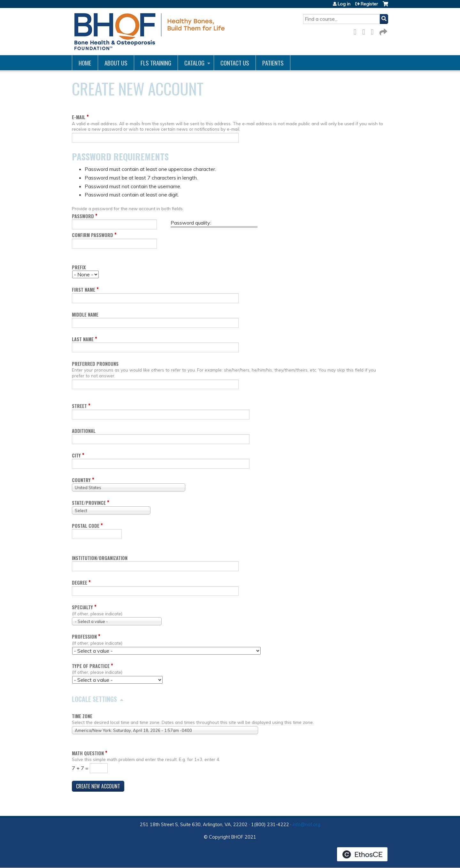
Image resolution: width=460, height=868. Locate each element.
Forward (383, 31)
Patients (273, 63)
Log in (344, 4)
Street (79, 406)
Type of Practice (91, 666)
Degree (80, 583)
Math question (88, 753)
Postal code (86, 526)
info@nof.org (307, 825)
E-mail (79, 117)
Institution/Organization (100, 558)
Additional (84, 431)
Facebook (357, 31)
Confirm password (92, 235)
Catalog (194, 63)
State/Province (89, 503)
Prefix (79, 267)
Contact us (235, 63)
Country (81, 480)
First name (84, 290)
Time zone (82, 716)
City (76, 455)
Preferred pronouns (95, 364)
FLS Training (156, 63)
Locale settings (94, 699)
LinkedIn (374, 31)
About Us (116, 63)
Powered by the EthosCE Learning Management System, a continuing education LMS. (362, 854)
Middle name (85, 315)
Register (369, 4)
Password (83, 216)
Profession (84, 637)
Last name (83, 339)
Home (85, 63)
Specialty (82, 607)
